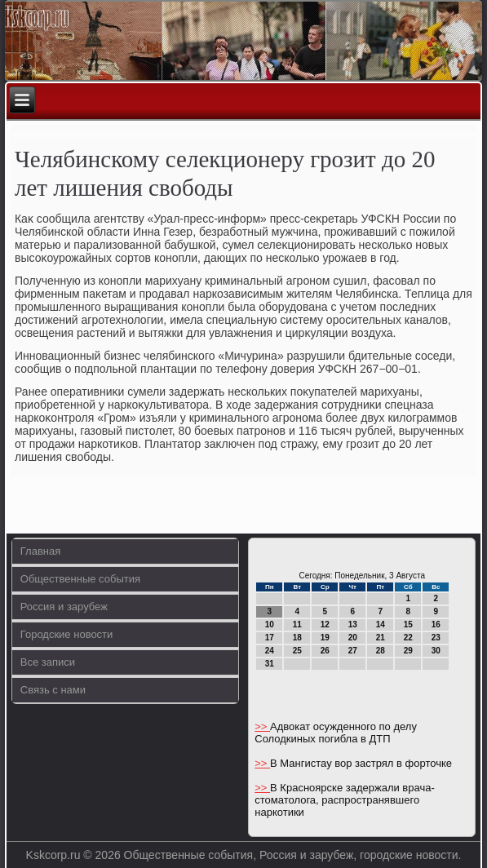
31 (270, 664)
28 (381, 651)
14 (381, 624)
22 (408, 638)
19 (325, 638)
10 (270, 624)
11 (297, 624)
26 (325, 651)
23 (436, 638)
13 (353, 624)
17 (270, 638)
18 (297, 638)
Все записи (48, 662)
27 (353, 651)
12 (325, 624)
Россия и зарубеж (64, 607)
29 (408, 651)
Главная (40, 551)
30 (436, 651)
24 (270, 651)
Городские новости (67, 634)
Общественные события (80, 579)
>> (262, 726)
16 (436, 624)
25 (297, 651)
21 (381, 638)
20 (353, 638)
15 (408, 624)
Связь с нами (53, 690)
